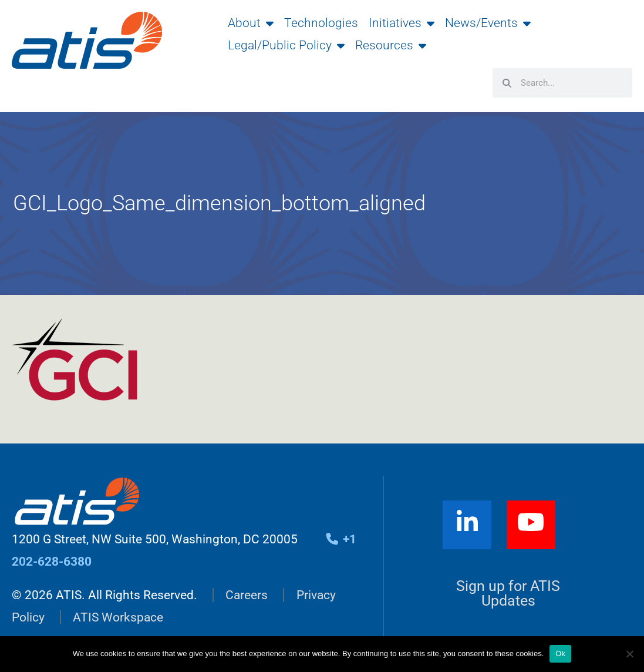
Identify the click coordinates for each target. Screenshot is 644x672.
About (251, 23)
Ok (560, 653)
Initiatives (402, 23)
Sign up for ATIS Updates (508, 593)
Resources (391, 45)
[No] (629, 654)
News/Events (488, 23)
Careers (247, 595)
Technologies (321, 23)
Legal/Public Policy (286, 45)
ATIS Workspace (118, 617)
